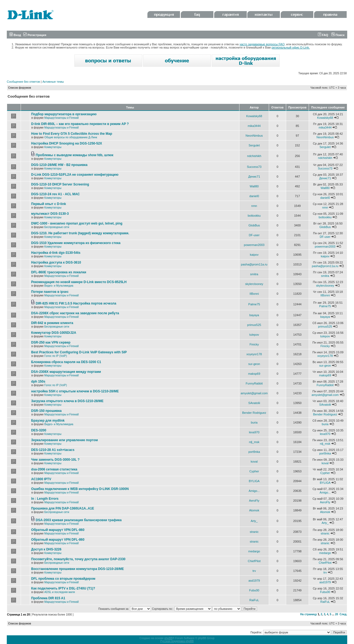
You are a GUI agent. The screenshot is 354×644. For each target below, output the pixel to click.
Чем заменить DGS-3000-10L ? (55, 460)
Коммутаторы (53, 147)
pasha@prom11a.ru (254, 264)
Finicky (254, 344)
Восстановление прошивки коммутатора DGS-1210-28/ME (78, 569)
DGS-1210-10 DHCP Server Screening (60, 184)
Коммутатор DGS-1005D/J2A (54, 333)
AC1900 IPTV (41, 479)
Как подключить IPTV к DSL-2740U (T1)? (63, 588)
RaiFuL (254, 600)
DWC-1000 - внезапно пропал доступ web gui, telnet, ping (77, 223)
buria (254, 422)
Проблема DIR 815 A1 (48, 598)
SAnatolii (254, 403)
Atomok (254, 510)
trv (254, 571)
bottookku (254, 216)
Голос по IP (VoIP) (56, 356)
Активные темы (53, 82)
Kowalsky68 (254, 116)
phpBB (168, 638)
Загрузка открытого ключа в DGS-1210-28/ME (67, 401)
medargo (254, 551)
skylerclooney (254, 284)
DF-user (254, 235)
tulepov (254, 335)
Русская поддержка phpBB (177, 641)
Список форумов (20, 88)
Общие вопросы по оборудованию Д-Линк (71, 137)
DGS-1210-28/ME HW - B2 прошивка (59, 165)
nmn (254, 206)
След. (343, 614)
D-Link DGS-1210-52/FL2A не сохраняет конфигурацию (75, 175)
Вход (15, 35)
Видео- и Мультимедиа (59, 286)
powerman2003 (254, 245)
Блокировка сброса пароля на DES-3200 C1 (66, 362)
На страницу (309, 614)
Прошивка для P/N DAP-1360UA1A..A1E (63, 508)
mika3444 (254, 126)
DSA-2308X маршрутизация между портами (66, 372)
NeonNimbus (254, 136)
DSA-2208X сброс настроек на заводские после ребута (75, 313)
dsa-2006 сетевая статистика (54, 469)
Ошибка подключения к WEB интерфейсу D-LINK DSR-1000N (80, 489)
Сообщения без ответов (23, 82)
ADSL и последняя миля (60, 592)
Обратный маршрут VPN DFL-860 (58, 530)
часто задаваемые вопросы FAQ (262, 44)
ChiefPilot (254, 561)
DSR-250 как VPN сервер (51, 342)
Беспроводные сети (57, 227)
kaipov (254, 255)
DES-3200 (39, 430)
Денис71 (254, 177)
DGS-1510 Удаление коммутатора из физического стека (76, 243)
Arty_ (254, 521)
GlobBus (254, 225)
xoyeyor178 (254, 354)
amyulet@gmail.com (254, 393)
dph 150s (38, 382)
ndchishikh (254, 156)
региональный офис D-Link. (291, 47)
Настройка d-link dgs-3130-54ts (56, 253)
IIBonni (254, 294)
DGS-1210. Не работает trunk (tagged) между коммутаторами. (80, 233)
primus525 (254, 325)
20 (336, 614)
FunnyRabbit (254, 383)
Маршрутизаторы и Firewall (61, 118)
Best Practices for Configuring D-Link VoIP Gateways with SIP (79, 352)
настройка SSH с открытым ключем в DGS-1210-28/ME (75, 391)
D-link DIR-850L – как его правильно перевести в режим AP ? (80, 124)
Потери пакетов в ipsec (50, 292)
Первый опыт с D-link (49, 204)
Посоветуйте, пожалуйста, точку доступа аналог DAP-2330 (78, 559)
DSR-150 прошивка (46, 411)
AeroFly (254, 501)
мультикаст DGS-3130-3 (50, 214)
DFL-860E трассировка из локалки (59, 272)
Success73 (254, 167)
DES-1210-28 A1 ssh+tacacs (53, 450)
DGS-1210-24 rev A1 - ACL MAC (56, 194)
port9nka (254, 452)
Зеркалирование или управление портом (65, 440)
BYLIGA (254, 481)
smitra (254, 274)
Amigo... (254, 491)
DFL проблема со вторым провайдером (63, 579)
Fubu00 (254, 590)
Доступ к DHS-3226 (46, 549)
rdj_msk (254, 442)
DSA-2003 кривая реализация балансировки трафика (79, 520)
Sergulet (254, 145)
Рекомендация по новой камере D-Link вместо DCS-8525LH (79, 282)
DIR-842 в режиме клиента (52, 323)
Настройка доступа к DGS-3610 (56, 262)
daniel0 (254, 196)
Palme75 (254, 304)
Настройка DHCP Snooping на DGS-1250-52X (67, 143)
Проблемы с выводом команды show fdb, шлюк (75, 155)
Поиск (338, 35)
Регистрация (35, 35)
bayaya (254, 315)
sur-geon (254, 364)
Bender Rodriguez (254, 413)
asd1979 (254, 581)
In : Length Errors (45, 499)
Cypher (254, 471)
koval (254, 462)
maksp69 (254, 374)
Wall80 (254, 186)
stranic (254, 532)
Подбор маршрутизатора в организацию (64, 114)
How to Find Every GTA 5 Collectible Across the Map (72, 134)
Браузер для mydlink (48, 421)
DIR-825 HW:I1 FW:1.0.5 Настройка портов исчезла (76, 303)
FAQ (323, 35)
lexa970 (254, 432)
